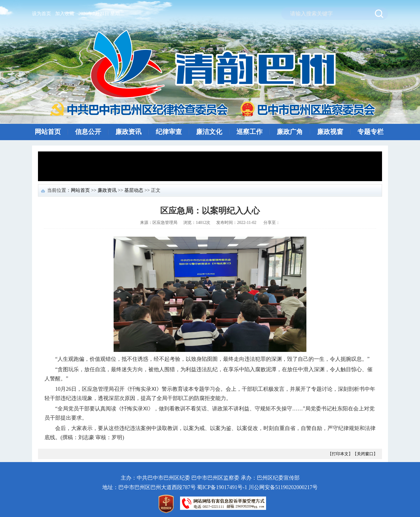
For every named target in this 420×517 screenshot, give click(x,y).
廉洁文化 (209, 132)
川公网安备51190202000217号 (283, 487)
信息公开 (88, 132)
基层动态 (134, 190)
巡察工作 (249, 132)
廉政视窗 (330, 132)
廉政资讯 (128, 132)
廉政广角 (290, 132)
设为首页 (42, 14)
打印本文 (340, 454)
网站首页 (48, 132)
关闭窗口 (365, 454)
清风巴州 (212, 73)
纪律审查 (169, 132)
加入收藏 (65, 14)
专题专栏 (370, 132)
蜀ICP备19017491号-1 (222, 487)
